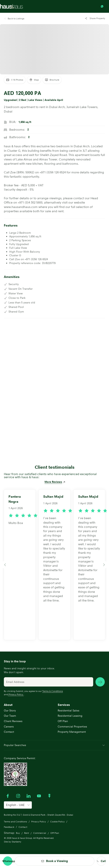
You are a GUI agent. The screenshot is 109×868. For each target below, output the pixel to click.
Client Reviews (13, 721)
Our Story (10, 710)
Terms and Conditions (15, 822)
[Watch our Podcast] (49, 796)
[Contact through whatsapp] (103, 6)
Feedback (9, 827)
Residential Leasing (70, 716)
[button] (14, 19)
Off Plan (63, 721)
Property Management (72, 732)
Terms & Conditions (53, 691)
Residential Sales (68, 710)
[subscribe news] (100, 682)
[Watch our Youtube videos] (39, 796)
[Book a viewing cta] (54, 861)
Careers (9, 727)
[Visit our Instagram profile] (18, 796)
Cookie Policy (57, 822)
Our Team (10, 716)
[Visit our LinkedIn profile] (29, 796)
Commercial (40, 833)
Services (64, 705)
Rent (27, 833)
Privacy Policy (16, 694)
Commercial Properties (72, 727)
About (8, 705)
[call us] (101, 861)
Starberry (16, 842)
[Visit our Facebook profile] (8, 796)
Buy (18, 833)
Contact (9, 732)
